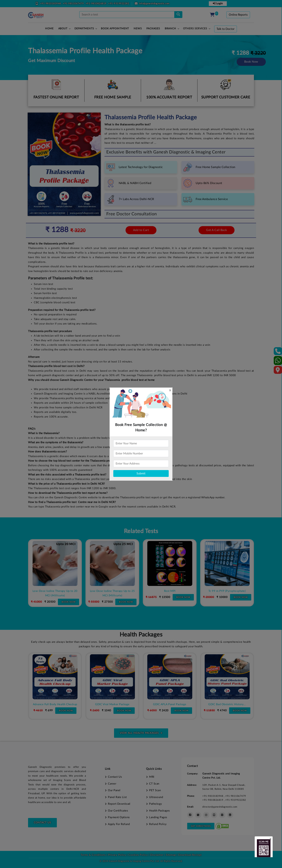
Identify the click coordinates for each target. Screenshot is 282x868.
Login (218, 3)
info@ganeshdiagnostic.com (154, 4)
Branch (170, 29)
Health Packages (160, 811)
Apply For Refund (119, 824)
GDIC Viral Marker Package (170, 704)
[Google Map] (278, 371)
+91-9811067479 (74, 4)
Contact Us (42, 823)
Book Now (251, 62)
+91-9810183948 (51, 4)
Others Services (195, 29)
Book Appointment (115, 29)
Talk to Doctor (226, 29)
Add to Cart (141, 230)
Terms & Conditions (93, 855)
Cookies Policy (138, 855)
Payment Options (119, 817)
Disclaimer (157, 855)
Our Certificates (118, 811)
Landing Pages (158, 817)
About (63, 29)
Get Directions (201, 826)
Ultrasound (156, 797)
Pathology (156, 804)
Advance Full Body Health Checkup (112, 704)
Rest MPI (227, 591)
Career (112, 784)
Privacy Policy (117, 855)
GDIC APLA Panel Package (227, 704)
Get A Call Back (217, 230)
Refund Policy (158, 824)
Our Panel (114, 790)
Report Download (119, 804)
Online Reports (238, 15)
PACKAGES (153, 29)
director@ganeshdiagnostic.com (220, 807)
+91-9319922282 (119, 4)
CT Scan (154, 784)
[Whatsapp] (278, 362)
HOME (49, 29)
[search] (178, 15)
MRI (152, 777)
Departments (84, 29)
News (138, 29)
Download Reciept (190, 855)
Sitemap (171, 855)
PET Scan (155, 790)
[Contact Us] (278, 352)
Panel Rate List (117, 797)
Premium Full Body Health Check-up (55, 704)
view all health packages (141, 733)
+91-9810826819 (96, 4)
